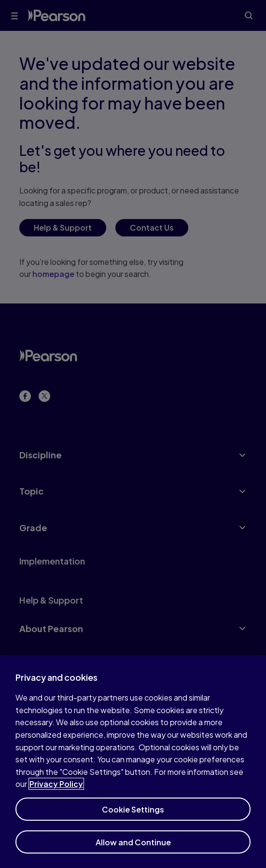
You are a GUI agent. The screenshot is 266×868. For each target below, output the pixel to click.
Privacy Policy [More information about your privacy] (56, 788)
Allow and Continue (133, 847)
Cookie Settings (133, 814)
